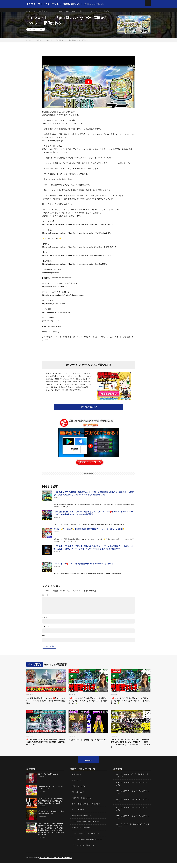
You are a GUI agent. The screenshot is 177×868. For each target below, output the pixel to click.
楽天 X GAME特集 (79, 815)
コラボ (48, 11)
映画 (86, 11)
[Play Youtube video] (88, 85)
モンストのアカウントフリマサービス (88, 839)
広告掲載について (78, 798)
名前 (45, 620)
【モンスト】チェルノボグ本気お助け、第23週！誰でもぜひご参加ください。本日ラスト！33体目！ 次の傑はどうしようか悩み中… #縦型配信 (130, 748)
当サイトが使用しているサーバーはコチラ (87, 809)
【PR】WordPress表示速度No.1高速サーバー (88, 845)
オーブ (105, 11)
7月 (139, 788)
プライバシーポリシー (80, 792)
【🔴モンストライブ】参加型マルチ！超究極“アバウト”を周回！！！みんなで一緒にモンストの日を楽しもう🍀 (88, 704)
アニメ (79, 11)
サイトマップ (77, 786)
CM (97, 11)
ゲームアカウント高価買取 (82, 833)
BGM (64, 11)
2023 (117, 805)
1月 (121, 780)
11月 (117, 791)
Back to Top (88, 766)
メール (46, 629)
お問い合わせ (77, 780)
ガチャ (57, 11)
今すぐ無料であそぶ (88, 409)
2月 (124, 780)
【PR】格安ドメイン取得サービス (84, 850)
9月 (144, 788)
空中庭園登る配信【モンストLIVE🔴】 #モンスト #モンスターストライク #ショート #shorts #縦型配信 (46, 704)
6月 (136, 788)
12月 (121, 791)
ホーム (29, 11)
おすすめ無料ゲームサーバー (82, 821)
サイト (45, 639)
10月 (148, 788)
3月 (127, 780)
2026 (117, 780)
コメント (45, 598)
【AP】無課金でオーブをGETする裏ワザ (87, 827)
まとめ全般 (39, 11)
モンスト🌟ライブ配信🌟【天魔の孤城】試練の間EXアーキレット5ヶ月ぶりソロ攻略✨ (89, 532)
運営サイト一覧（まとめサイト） (84, 804)
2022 (117, 813)
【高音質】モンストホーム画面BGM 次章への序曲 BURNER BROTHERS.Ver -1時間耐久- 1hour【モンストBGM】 (51, 807)
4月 (130, 780)
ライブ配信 (39, 32)
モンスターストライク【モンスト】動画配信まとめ (57, 863)
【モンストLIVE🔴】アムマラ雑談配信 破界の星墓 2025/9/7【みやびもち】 (84, 566)
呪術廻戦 (114, 11)
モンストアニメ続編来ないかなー (49, 780)
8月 (142, 788)
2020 (117, 829)
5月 (133, 788)
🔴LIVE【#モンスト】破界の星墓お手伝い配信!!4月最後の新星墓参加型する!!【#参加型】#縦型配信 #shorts (46, 747)
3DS (71, 11)
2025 (117, 788)
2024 (117, 797)
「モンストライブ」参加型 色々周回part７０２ (88, 745)
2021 (117, 821)
